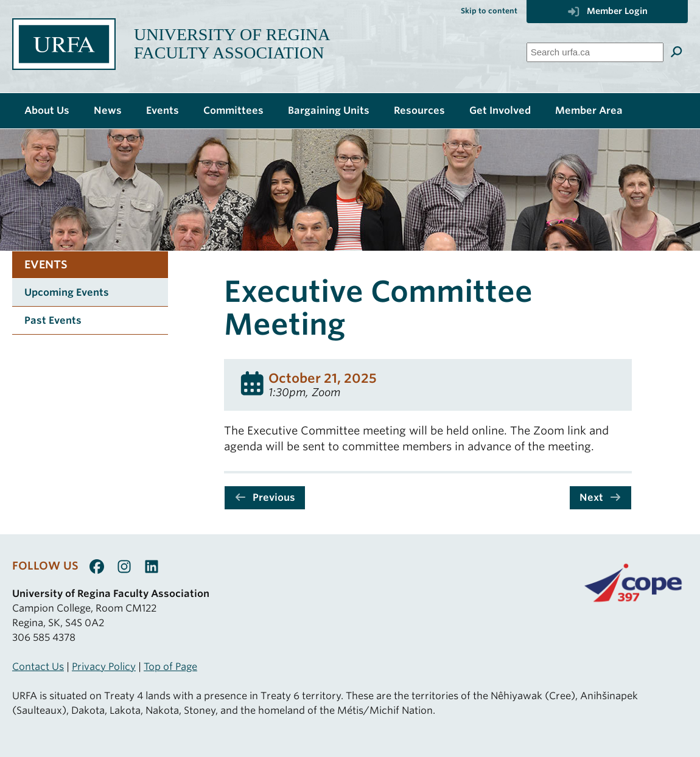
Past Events (53, 320)
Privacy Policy (104, 667)
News (108, 110)
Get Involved (500, 110)
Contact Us (38, 667)
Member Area (589, 110)
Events (163, 110)
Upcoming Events (67, 292)
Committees (233, 110)
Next (600, 497)
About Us (47, 110)
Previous (265, 497)
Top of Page (170, 667)
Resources (419, 110)
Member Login (607, 11)
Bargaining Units (329, 110)
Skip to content (489, 11)
